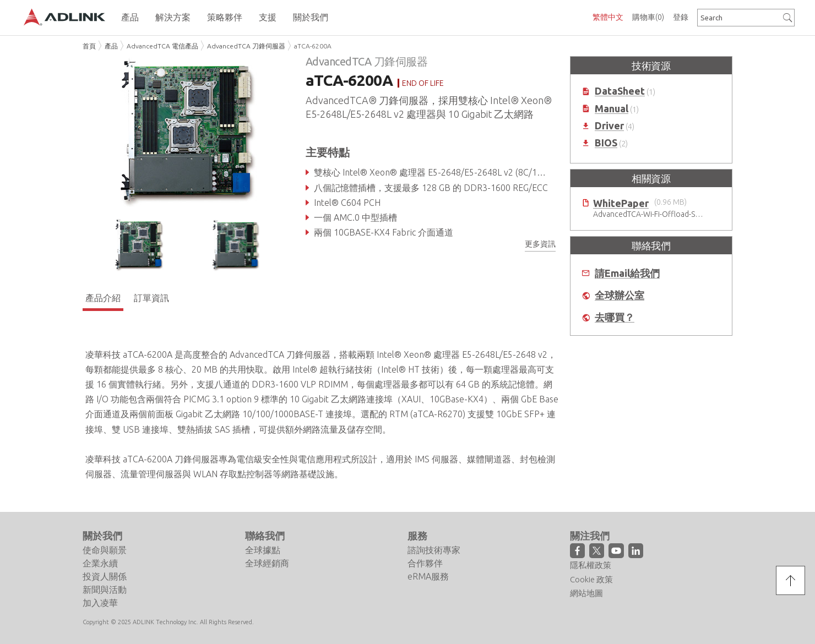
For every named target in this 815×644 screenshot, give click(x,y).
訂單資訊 (151, 298)
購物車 (648, 17)
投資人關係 (105, 576)
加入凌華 (100, 603)
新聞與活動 (105, 590)
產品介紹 (103, 298)
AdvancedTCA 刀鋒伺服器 (246, 46)
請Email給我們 (627, 273)
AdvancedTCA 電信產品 (162, 46)
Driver (609, 126)
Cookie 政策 (591, 579)
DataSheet (620, 91)
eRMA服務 (428, 576)
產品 (111, 46)
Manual (612, 109)
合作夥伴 (425, 563)
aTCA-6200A (313, 46)
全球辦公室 (620, 295)
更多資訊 (540, 244)
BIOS (606, 143)
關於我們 (102, 536)
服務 (417, 536)
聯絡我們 (265, 536)
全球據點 (263, 550)
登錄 (681, 17)
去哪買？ (615, 317)
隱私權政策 (591, 565)
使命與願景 (105, 550)
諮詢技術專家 (434, 550)
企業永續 (100, 563)
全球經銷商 (267, 563)
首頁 (89, 46)
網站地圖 (586, 593)
